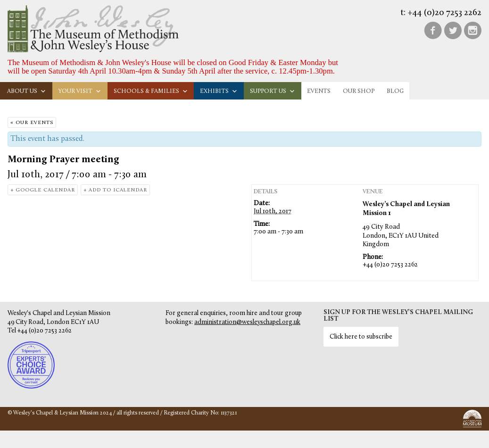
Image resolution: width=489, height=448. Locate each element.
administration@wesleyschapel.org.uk (247, 322)
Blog (395, 91)
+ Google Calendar (43, 190)
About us (27, 91)
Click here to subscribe (361, 337)
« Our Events (32, 123)
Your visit (80, 91)
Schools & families (151, 91)
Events (319, 91)
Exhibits (219, 91)
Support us (273, 91)
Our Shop (359, 91)
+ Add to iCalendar (115, 190)
